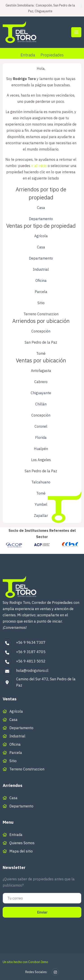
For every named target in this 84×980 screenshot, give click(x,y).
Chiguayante (41, 393)
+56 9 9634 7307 (31, 642)
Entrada (28, 55)
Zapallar (41, 516)
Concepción (41, 331)
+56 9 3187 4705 (31, 652)
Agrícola (41, 236)
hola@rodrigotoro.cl (32, 671)
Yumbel (41, 504)
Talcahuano (41, 482)
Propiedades (52, 55)
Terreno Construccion (41, 314)
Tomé (41, 353)
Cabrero (41, 382)
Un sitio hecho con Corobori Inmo (25, 962)
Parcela (41, 292)
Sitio (41, 303)
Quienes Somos (22, 843)
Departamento (41, 219)
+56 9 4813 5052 (31, 661)
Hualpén (41, 449)
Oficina (41, 281)
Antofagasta (41, 371)
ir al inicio (39, 166)
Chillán (41, 404)
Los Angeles (41, 460)
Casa (41, 208)
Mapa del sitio (21, 851)
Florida (41, 437)
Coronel (41, 426)
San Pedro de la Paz (41, 342)
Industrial (41, 269)
